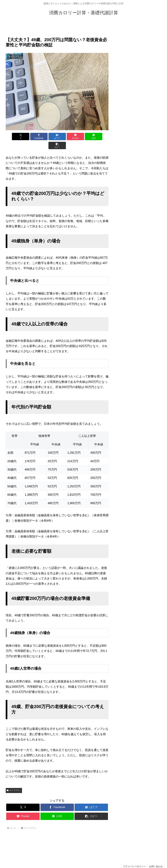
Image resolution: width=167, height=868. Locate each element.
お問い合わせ (156, 857)
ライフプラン (14, 781)
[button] (100, 136)
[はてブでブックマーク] (49, 136)
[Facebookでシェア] (31, 136)
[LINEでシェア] (83, 136)
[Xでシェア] (14, 136)
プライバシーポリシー (134, 857)
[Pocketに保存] (66, 136)
